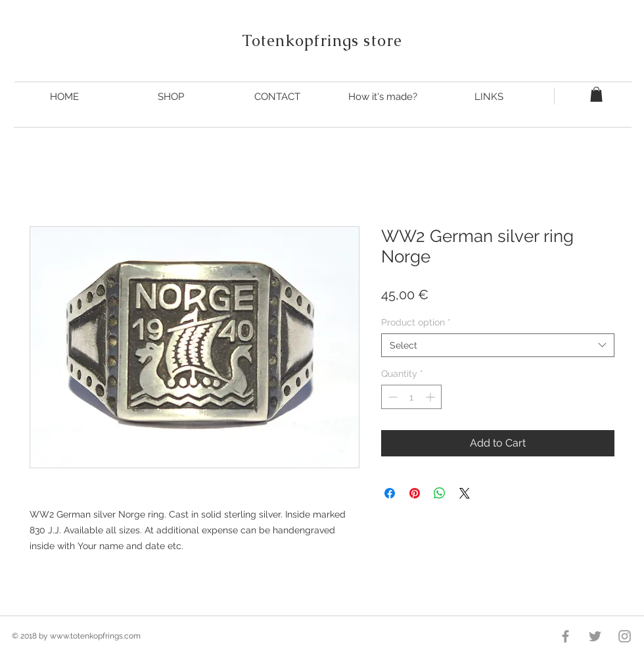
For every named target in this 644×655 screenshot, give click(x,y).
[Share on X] (465, 493)
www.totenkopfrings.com (95, 636)
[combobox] (498, 345)
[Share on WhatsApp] (440, 493)
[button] (596, 94)
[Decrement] (391, 397)
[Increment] (431, 397)
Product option (416, 322)
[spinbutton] (411, 397)
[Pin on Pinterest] (415, 493)
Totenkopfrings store (322, 40)
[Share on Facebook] (390, 493)
